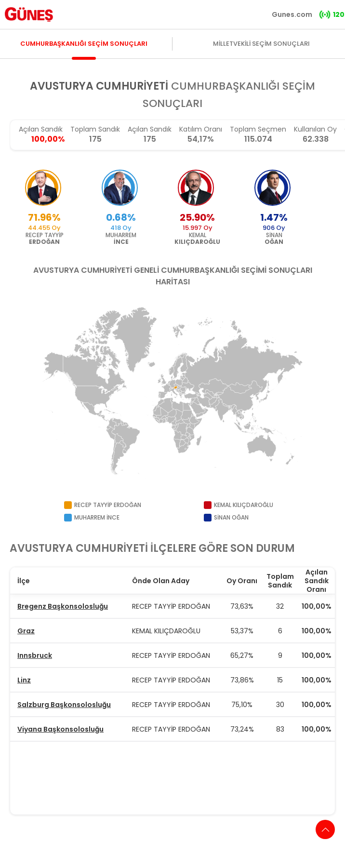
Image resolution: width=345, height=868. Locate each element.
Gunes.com (292, 14)
